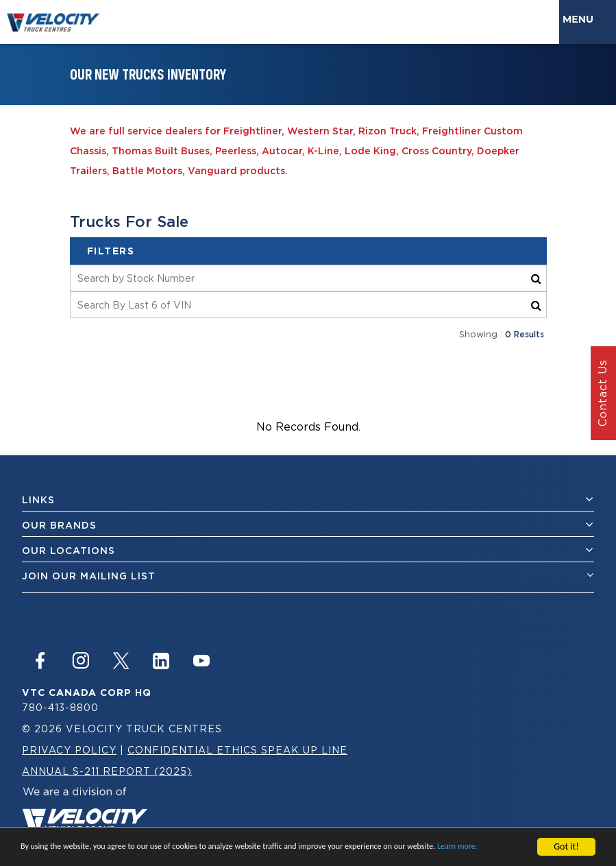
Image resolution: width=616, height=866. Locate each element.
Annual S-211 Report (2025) (107, 771)
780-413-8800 (60, 707)
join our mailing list (308, 576)
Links (308, 500)
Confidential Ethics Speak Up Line (237, 750)
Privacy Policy (69, 750)
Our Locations (308, 550)
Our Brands (308, 525)
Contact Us (602, 394)
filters (111, 251)
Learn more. (457, 847)
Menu (581, 19)
